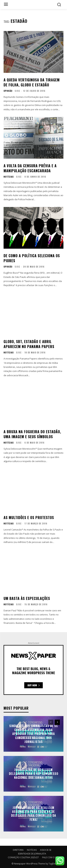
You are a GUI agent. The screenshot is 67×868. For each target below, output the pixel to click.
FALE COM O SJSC (51, 857)
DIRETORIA (18, 850)
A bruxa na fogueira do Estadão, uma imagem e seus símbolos (32, 434)
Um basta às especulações (27, 598)
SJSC (17, 91)
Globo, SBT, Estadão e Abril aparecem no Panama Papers (29, 344)
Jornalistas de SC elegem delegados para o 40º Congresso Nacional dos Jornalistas (34, 774)
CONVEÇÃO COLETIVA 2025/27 (23, 857)
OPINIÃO (8, 91)
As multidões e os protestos (29, 517)
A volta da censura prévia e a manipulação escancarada (30, 168)
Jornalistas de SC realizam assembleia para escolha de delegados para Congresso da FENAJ (34, 814)
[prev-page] (51, 722)
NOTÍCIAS (9, 177)
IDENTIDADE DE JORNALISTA (32, 854)
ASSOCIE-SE (46, 850)
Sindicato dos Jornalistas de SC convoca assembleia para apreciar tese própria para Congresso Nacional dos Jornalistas (34, 734)
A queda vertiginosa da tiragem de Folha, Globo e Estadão (32, 82)
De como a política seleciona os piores (32, 258)
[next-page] (57, 722)
